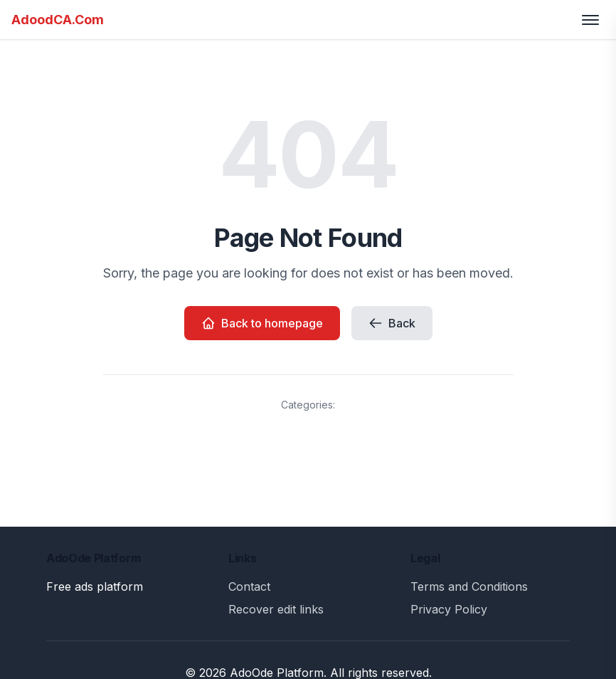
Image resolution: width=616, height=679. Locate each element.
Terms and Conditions (469, 586)
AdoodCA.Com (58, 20)
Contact (249, 586)
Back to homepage (262, 323)
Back (392, 323)
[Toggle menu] (590, 20)
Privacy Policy (449, 609)
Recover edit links (276, 609)
